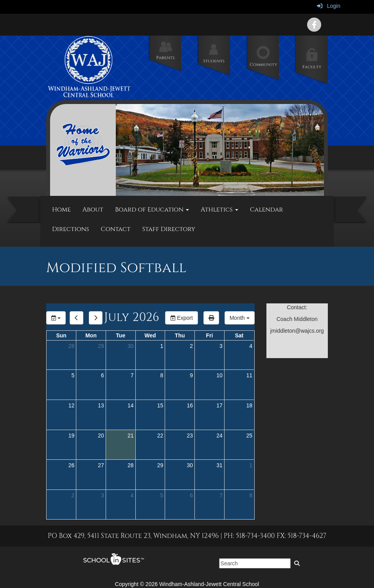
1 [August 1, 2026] (251, 465)
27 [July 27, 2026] (101, 465)
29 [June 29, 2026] (101, 346)
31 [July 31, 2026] (219, 465)
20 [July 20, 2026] (101, 436)
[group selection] (56, 318)
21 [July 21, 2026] (131, 436)
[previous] (76, 318)
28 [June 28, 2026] (72, 346)
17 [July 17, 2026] (219, 405)
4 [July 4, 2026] (251, 346)
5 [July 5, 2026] (73, 375)
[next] (96, 318)
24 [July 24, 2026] (219, 436)
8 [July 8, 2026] (162, 375)
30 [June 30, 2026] (131, 346)
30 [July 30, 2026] (190, 465)
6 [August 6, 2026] (191, 495)
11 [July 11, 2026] (249, 375)
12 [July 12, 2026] (72, 405)
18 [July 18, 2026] (249, 405)
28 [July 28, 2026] (131, 465)
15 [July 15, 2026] (160, 405)
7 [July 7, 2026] (132, 375)
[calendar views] (240, 318)
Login (329, 6)
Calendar (267, 210)
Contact (116, 229)
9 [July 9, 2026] (191, 375)
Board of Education (152, 210)
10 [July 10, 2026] (219, 375)
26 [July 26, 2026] (72, 465)
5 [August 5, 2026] (162, 495)
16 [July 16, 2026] (190, 405)
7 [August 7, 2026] (221, 495)
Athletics (219, 210)
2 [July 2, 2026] (191, 346)
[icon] (314, 25)
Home (61, 210)
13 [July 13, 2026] (101, 405)
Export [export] (182, 318)
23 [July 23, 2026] (190, 436)
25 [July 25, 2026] (249, 436)
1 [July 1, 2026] (162, 346)
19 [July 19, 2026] (72, 436)
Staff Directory (169, 229)
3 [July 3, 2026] (221, 346)
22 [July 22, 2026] (160, 436)
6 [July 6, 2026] (102, 375)
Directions (71, 229)
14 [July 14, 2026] (131, 405)
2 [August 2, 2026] (73, 495)
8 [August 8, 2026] (251, 495)
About (93, 210)
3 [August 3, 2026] (102, 495)
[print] (211, 318)
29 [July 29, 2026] (160, 465)
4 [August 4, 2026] (132, 495)
